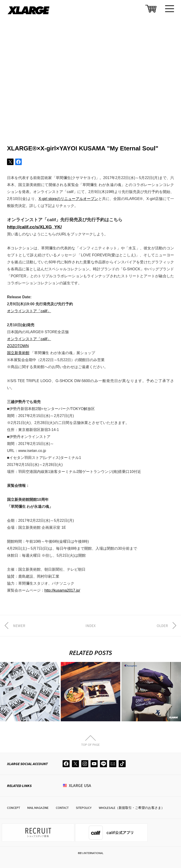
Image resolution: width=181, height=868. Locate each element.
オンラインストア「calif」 (29, 311)
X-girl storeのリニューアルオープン (68, 199)
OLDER (162, 626)
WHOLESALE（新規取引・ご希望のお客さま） (132, 808)
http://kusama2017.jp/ (62, 590)
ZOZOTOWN (18, 346)
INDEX (90, 626)
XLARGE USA (80, 785)
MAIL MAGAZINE (38, 808)
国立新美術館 (18, 353)
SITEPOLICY (84, 808)
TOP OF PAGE (90, 744)
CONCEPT (14, 808)
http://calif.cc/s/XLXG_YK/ (34, 227)
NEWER (19, 626)
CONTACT (62, 808)
